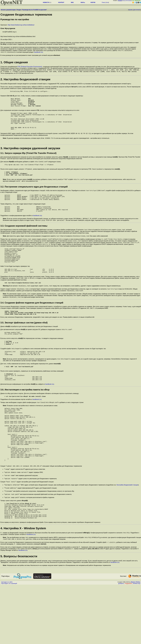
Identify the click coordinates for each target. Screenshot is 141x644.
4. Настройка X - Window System (23, 586)
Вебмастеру (137, 642)
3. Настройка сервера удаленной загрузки (30, 158)
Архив (130, 10)
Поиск (104, 2)
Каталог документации (8, 10)
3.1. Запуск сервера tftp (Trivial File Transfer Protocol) (28, 163)
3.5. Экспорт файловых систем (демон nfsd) (24, 351)
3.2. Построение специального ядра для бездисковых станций (34, 200)
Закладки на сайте (7, 641)
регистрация (128, 1)
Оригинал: (71, 19)
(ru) (42, 53)
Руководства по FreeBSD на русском (34, 10)
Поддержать (129, 642)
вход (124, 1)
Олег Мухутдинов (8, 28)
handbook (37, 53)
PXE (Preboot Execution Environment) (30, 67)
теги (107, 2)
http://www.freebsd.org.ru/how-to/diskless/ (21, 25)
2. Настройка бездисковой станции (25, 80)
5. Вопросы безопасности (19, 615)
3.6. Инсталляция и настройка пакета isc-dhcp (25, 425)
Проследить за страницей (9, 642)
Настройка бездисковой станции (127, 537)
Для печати (137, 10)
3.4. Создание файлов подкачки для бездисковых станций (32, 329)
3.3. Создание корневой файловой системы (24, 243)
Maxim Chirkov (136, 641)
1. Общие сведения (14, 63)
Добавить (121, 642)
